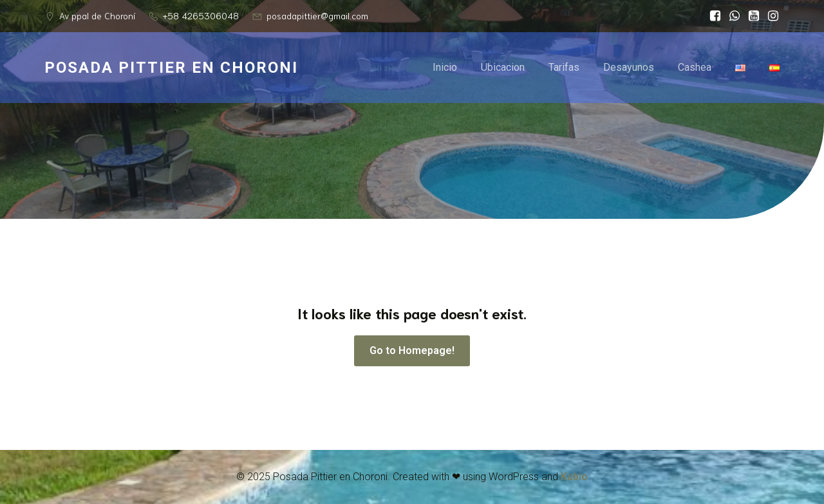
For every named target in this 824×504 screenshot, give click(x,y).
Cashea (695, 67)
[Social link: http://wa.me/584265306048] (731, 16)
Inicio (445, 67)
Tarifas (564, 67)
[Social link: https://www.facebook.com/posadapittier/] (712, 16)
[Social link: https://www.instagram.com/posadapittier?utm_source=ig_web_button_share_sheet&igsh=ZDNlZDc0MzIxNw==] (770, 16)
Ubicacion (503, 67)
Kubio (574, 477)
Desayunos (629, 67)
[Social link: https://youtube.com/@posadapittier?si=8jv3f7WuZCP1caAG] (751, 16)
